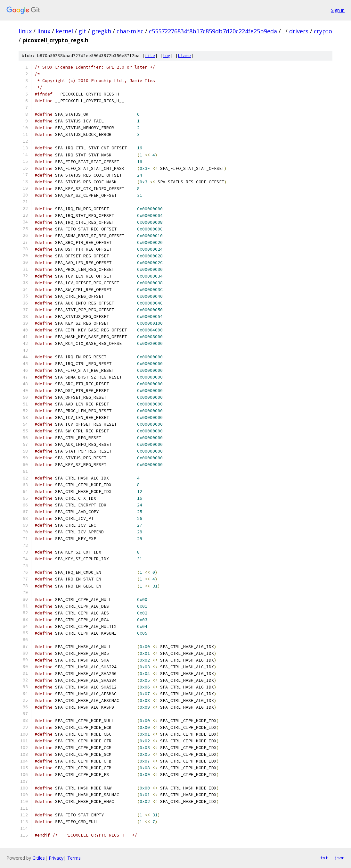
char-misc (130, 31)
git (82, 31)
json (339, 858)
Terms (74, 858)
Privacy (56, 858)
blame (184, 56)
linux (25, 31)
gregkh (101, 31)
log (167, 56)
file (150, 56)
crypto (323, 31)
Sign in (338, 10)
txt (324, 858)
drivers (299, 31)
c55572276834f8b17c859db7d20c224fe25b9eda (213, 31)
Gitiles (39, 858)
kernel (64, 31)
